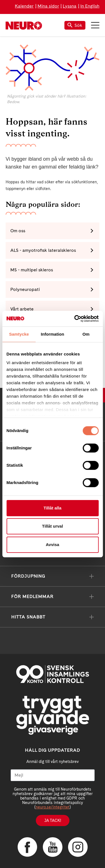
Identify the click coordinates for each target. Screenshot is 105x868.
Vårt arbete (22, 309)
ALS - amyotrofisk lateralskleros (43, 250)
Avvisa (53, 545)
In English (90, 6)
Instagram (78, 847)
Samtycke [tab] (19, 334)
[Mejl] (53, 775)
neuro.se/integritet (53, 807)
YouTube (53, 847)
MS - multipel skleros (32, 270)
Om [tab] (86, 334)
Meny (95, 25)
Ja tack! (53, 820)
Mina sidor (48, 6)
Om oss (18, 231)
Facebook (27, 847)
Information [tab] (53, 334)
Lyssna (70, 6)
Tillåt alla (53, 508)
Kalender (24, 6)
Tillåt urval (53, 526)
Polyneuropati (25, 289)
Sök (75, 25)
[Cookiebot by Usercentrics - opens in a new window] (75, 319)
